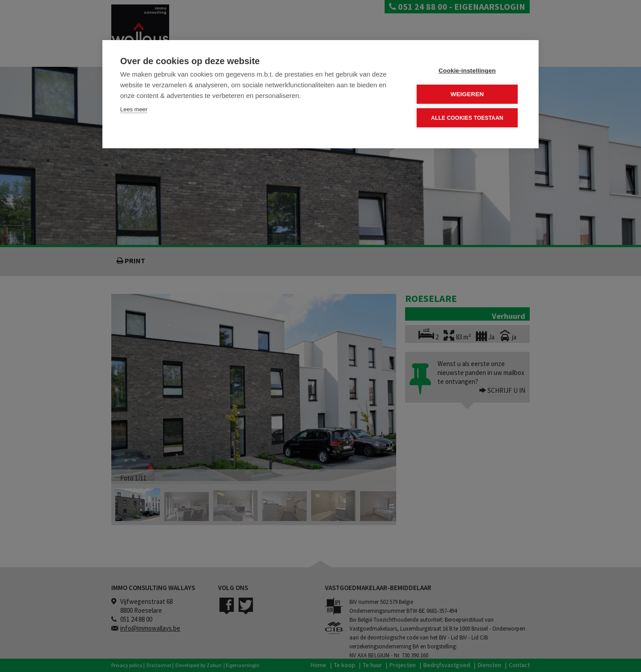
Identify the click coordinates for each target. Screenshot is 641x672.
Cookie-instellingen (467, 71)
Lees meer (134, 109)
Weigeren (467, 94)
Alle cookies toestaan (467, 118)
